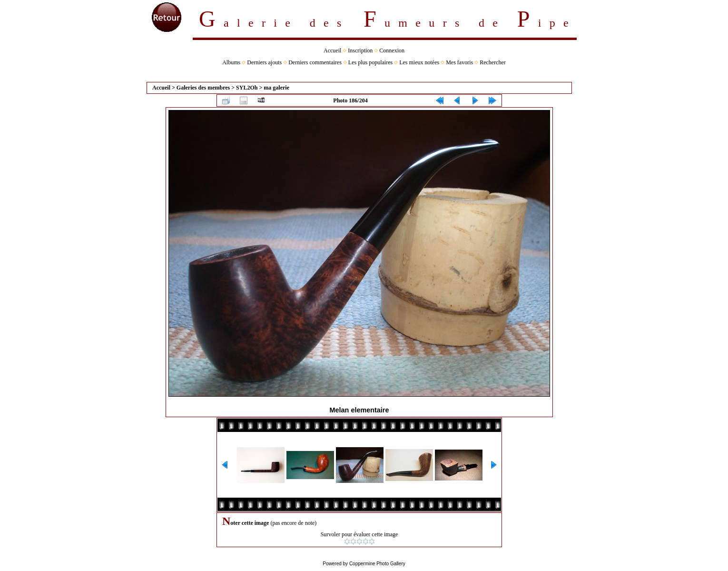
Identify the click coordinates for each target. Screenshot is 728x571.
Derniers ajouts (264, 62)
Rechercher (493, 62)
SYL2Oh (247, 88)
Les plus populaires (370, 62)
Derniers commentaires (315, 62)
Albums (231, 62)
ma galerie (276, 88)
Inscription (360, 50)
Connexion (392, 50)
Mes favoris (459, 62)
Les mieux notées (419, 62)
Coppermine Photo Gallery (377, 564)
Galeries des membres (203, 88)
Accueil (332, 50)
